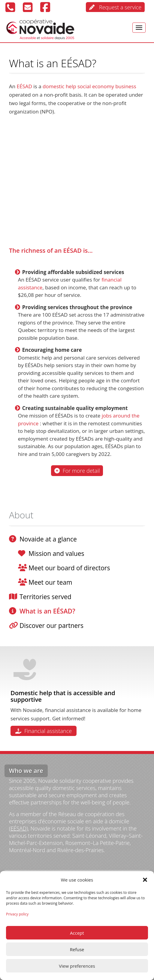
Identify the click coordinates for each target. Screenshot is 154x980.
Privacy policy (17, 914)
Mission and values (56, 553)
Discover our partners (51, 626)
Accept (77, 933)
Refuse (77, 949)
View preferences (77, 966)
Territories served (45, 597)
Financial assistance (44, 731)
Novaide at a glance (48, 539)
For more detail (77, 471)
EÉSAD (18, 828)
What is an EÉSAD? (47, 611)
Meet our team (50, 582)
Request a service (115, 7)
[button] (145, 880)
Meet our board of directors (69, 568)
